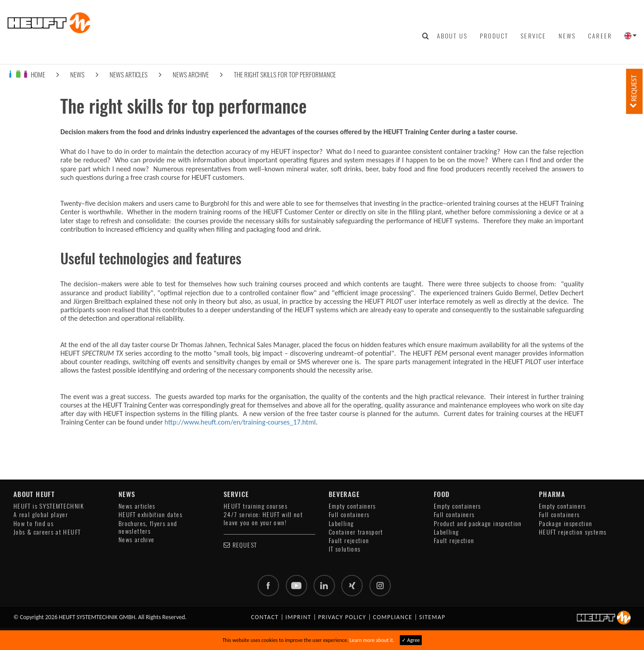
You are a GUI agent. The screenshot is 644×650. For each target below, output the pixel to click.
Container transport (356, 532)
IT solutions (345, 549)
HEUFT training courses (256, 506)
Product (494, 36)
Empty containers (352, 506)
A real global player (41, 515)
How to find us (34, 524)
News (567, 36)
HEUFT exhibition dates (150, 515)
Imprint (298, 617)
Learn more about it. (372, 640)
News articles (129, 74)
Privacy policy (342, 617)
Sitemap (432, 617)
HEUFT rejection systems (573, 532)
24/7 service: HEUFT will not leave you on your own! (263, 518)
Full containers (349, 515)
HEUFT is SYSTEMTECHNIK (49, 506)
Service (533, 36)
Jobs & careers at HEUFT (47, 532)
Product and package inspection (478, 524)
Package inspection (566, 524)
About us (452, 36)
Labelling (341, 524)
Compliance (393, 617)
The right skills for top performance (285, 74)
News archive (191, 74)
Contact (265, 617)
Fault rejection (349, 541)
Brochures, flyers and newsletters (148, 527)
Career (600, 36)
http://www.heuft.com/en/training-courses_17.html (240, 422)
